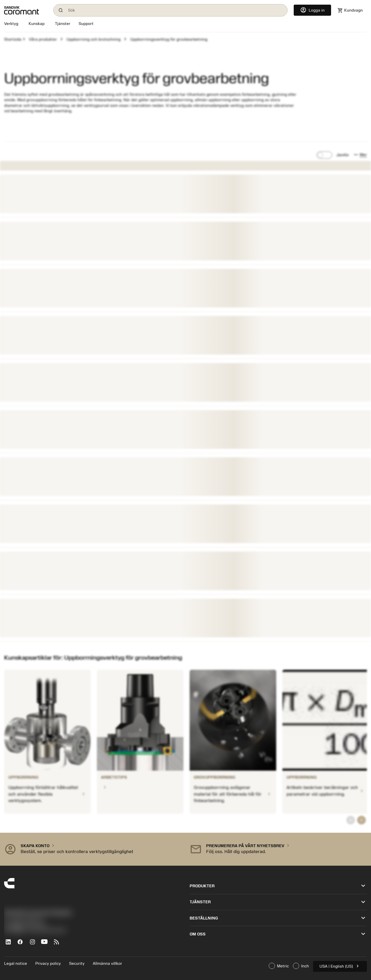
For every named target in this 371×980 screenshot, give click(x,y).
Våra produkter (43, 39)
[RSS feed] (59, 944)
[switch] (324, 155)
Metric (279, 966)
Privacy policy (48, 964)
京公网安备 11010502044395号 (35, 931)
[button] (360, 155)
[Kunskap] (37, 24)
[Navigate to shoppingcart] (350, 10)
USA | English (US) (340, 966)
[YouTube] (47, 944)
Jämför (343, 155)
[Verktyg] (12, 24)
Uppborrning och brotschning (94, 39)
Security (77, 964)
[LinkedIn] (10, 944)
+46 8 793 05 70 (23, 919)
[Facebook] (22, 944)
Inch (301, 966)
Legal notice (16, 964)
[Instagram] (34, 944)
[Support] (86, 24)
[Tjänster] (63, 24)
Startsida (13, 39)
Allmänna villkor (107, 964)
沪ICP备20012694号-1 (26, 925)
